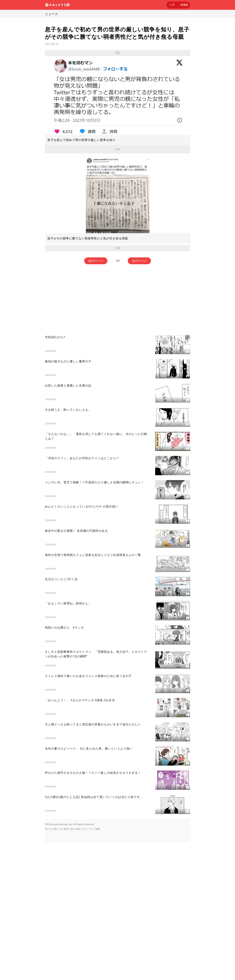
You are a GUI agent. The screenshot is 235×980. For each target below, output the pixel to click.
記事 (172, 5)
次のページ (139, 261)
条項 (78, 829)
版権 (98, 829)
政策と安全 (70, 829)
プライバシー (88, 829)
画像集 (184, 5)
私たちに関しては (54, 829)
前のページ (96, 261)
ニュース (51, 14)
